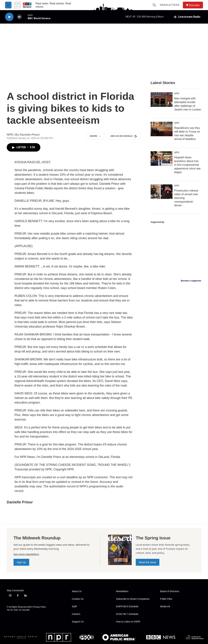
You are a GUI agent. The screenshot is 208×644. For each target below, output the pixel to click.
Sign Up (21, 562)
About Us (77, 591)
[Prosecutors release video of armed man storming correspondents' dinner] (162, 192)
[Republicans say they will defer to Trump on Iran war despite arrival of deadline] (162, 129)
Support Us (78, 622)
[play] (9, 17)
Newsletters (170, 5)
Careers (76, 614)
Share (95, 136)
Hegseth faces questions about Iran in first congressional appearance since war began (187, 165)
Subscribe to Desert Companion (133, 599)
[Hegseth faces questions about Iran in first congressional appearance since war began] (162, 158)
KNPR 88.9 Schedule (127, 607)
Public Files (166, 599)
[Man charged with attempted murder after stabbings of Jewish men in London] (162, 100)
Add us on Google (124, 136)
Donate (194, 5)
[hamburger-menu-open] (8, 5)
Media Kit (165, 607)
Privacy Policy (40, 607)
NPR (177, 93)
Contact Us (78, 599)
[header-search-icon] (154, 5)
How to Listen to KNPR (128, 622)
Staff (74, 607)
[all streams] (187, 17)
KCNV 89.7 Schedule (127, 614)
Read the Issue (148, 562)
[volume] (19, 17)
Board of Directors (170, 591)
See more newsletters (26, 554)
